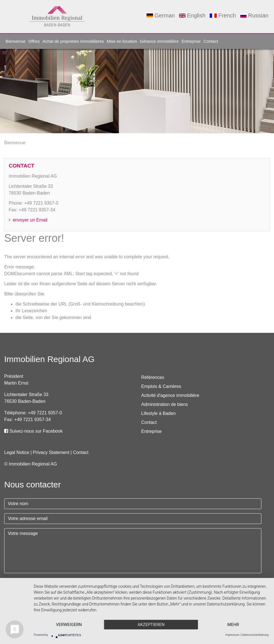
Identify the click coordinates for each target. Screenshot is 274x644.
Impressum (232, 635)
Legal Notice (17, 452)
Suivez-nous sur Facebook (33, 431)
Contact (211, 41)
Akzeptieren (151, 625)
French (223, 15)
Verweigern (69, 625)
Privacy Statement (51, 452)
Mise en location (122, 41)
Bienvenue (16, 41)
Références (153, 377)
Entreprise (191, 41)
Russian (254, 15)
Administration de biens (165, 404)
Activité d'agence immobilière (170, 395)
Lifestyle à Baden (158, 413)
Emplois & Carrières (161, 386)
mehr (233, 625)
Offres (34, 41)
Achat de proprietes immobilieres (73, 41)
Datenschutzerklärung (255, 635)
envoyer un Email (28, 220)
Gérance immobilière (159, 41)
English (192, 15)
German (161, 15)
